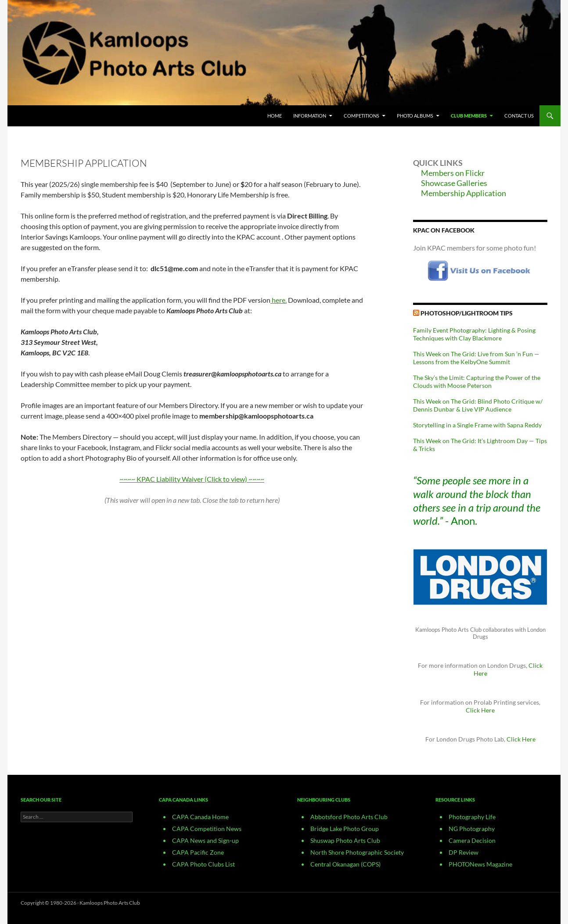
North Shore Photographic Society (357, 852)
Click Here (480, 710)
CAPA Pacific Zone (198, 852)
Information (310, 116)
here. (279, 300)
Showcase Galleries (454, 183)
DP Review (464, 852)
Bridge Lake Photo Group (345, 829)
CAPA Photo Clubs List (203, 864)
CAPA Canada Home (200, 817)
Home (275, 116)
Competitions (361, 116)
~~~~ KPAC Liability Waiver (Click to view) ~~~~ (192, 479)
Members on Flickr (453, 173)
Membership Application (464, 193)
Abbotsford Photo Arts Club (349, 817)
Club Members (469, 116)
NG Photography (472, 829)
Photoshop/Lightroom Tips (467, 313)
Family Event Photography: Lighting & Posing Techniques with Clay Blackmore (474, 334)
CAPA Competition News (207, 829)
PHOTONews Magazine (480, 864)
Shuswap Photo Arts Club (345, 840)
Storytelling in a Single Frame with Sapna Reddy (477, 425)
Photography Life (472, 817)
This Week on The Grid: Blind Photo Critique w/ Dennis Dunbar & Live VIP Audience (478, 405)
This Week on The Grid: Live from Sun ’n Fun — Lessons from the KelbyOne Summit (476, 358)
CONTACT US (519, 116)
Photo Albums (415, 116)
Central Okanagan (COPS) (345, 864)
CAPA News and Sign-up (205, 840)
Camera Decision (472, 840)
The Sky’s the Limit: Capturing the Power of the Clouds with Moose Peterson (477, 381)
